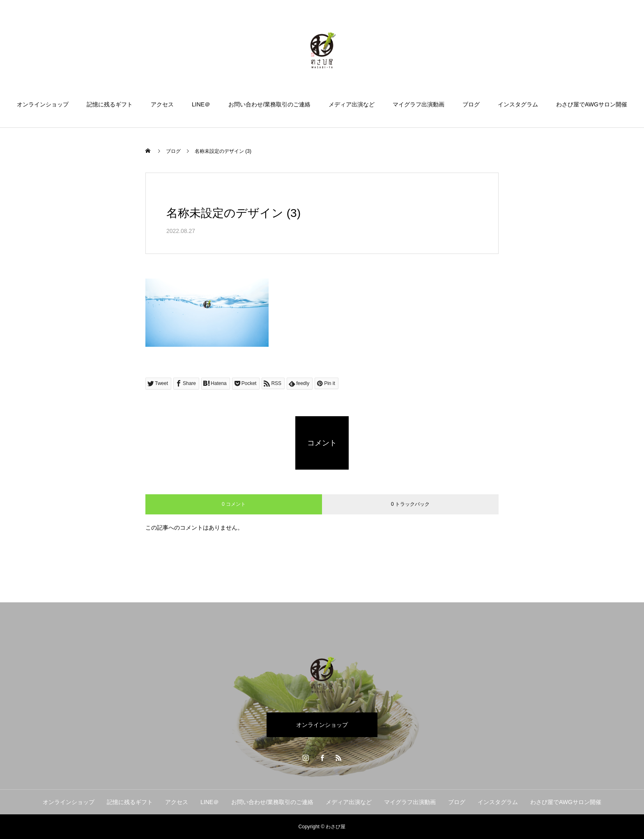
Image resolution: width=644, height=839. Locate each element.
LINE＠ (201, 104)
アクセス (162, 104)
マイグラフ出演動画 (419, 104)
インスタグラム (518, 104)
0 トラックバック (410, 504)
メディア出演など (352, 104)
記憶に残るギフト (110, 104)
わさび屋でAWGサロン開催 (592, 104)
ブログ (471, 104)
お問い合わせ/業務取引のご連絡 (269, 104)
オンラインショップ (43, 104)
